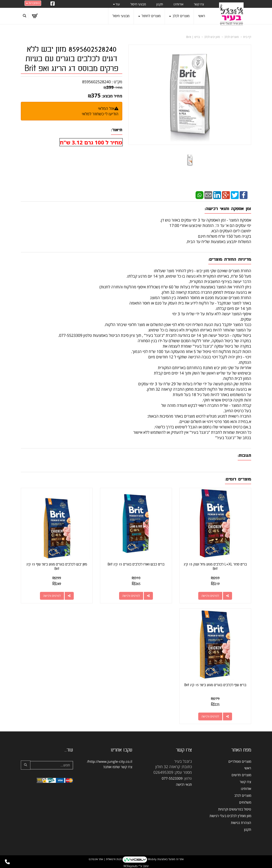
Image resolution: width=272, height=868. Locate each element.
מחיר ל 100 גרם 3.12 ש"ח (91, 142)
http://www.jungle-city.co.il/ (110, 761)
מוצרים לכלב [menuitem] (179, 16)
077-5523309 (172, 778)
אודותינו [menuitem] (178, 4)
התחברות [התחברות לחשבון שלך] (33, 3)
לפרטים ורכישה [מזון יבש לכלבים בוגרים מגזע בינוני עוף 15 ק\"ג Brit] (52, 596)
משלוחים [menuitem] (245, 802)
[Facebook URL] (53, 4)
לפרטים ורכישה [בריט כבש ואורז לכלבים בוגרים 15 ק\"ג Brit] (131, 596)
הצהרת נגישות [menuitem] (241, 823)
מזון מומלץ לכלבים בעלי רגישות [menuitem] (230, 816)
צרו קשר (127, 767)
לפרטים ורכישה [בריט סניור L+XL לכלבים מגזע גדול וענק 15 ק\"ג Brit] (210, 596)
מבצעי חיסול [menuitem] (138, 4)
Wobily (152, 859)
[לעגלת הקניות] (35, 16)
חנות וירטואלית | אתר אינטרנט (105, 859)
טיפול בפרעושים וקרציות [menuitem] (235, 809)
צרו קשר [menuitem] (199, 4)
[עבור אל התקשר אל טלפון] (7, 862)
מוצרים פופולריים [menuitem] (240, 761)
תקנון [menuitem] (160, 4)
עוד (116, 4)
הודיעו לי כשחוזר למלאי (100, 114)
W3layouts (131, 866)
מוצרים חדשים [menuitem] (241, 775)
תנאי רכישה (184, 784)
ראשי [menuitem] (202, 16)
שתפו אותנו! (112, 767)
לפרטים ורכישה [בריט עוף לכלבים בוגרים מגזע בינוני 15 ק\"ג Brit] (210, 716)
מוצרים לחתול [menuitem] (149, 16)
